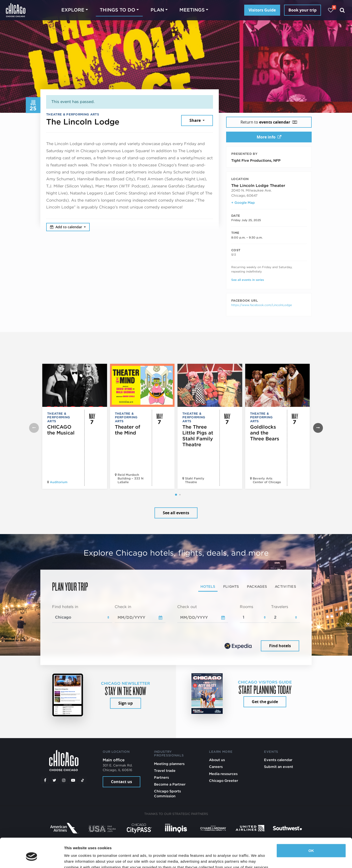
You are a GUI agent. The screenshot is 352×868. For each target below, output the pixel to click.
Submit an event (279, 767)
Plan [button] (157, 10)
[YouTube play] (73, 780)
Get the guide (265, 702)
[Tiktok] (83, 780)
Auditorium (59, 482)
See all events (176, 513)
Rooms (247, 607)
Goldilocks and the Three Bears (265, 433)
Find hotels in (65, 607)
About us (217, 760)
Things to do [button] (117, 10)
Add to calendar (67, 227)
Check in (123, 607)
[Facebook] (45, 780)
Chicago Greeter (224, 781)
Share (196, 120)
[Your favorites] (331, 10)
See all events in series (248, 280)
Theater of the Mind (128, 430)
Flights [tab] (231, 586)
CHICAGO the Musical (61, 430)
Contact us (121, 782)
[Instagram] (64, 780)
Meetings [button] (192, 10)
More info (269, 137)
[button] (176, 495)
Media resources (223, 774)
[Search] (342, 10)
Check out (187, 607)
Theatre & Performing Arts (73, 114)
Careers (216, 767)
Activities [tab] (285, 586)
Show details (75, 858)
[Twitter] (55, 780)
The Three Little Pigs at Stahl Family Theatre (198, 436)
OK (311, 828)
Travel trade (165, 771)
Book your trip (302, 10)
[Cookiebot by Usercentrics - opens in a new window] (32, 858)
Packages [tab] (257, 586)
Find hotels (280, 646)
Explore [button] (73, 10)
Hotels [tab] (208, 586)
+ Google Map (243, 203)
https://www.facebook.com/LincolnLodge (262, 305)
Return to (269, 122)
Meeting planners (169, 764)
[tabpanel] (176, 628)
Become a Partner (170, 784)
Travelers (280, 607)
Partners (161, 777)
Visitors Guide (262, 10)
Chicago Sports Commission (167, 794)
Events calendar (278, 760)
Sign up (126, 703)
